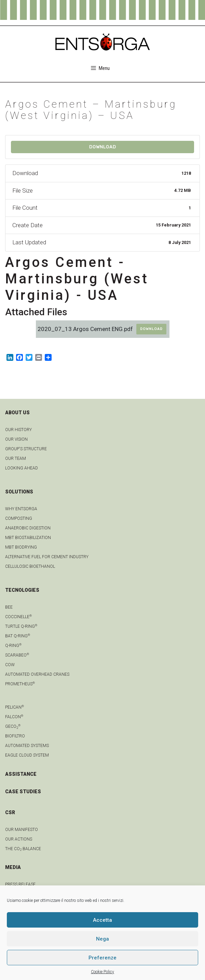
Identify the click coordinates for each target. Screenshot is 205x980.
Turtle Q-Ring (21, 626)
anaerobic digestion (28, 528)
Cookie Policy (102, 972)
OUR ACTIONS (19, 839)
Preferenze (102, 958)
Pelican (15, 707)
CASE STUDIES (23, 792)
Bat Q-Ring (18, 636)
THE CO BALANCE (23, 849)
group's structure (26, 449)
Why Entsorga (21, 509)
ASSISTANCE (21, 774)
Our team (16, 458)
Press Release (20, 884)
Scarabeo (17, 655)
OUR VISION (16, 439)
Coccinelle (18, 617)
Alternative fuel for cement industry (47, 557)
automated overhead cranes (37, 674)
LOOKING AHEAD (22, 468)
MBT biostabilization (28, 538)
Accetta (102, 920)
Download (103, 147)
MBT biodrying (21, 547)
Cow (10, 665)
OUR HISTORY (18, 430)
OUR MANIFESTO (22, 830)
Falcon (14, 717)
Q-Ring (13, 646)
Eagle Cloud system (27, 755)
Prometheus (20, 684)
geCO (13, 726)
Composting (19, 518)
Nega (102, 939)
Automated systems (27, 746)
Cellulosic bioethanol (30, 566)
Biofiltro (15, 736)
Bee (9, 607)
